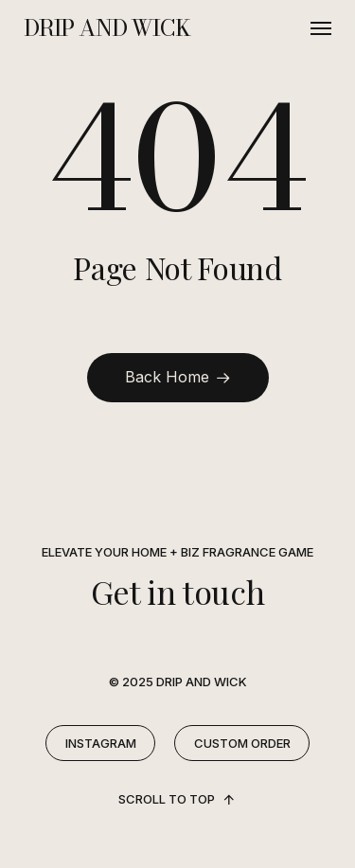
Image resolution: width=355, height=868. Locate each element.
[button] (321, 28)
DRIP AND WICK (106, 28)
